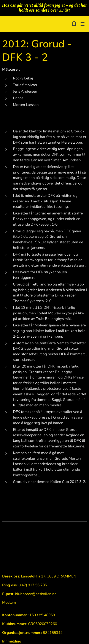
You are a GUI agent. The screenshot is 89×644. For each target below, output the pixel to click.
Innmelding (12, 642)
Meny (83, 24)
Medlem (9, 603)
